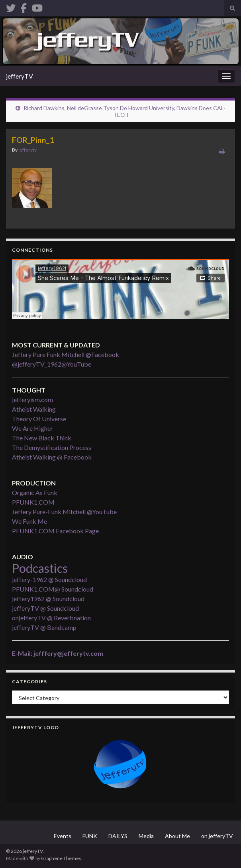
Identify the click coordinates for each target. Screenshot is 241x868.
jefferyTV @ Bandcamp (44, 627)
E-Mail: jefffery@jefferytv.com (58, 653)
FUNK (90, 836)
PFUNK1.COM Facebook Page (55, 531)
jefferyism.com (32, 399)
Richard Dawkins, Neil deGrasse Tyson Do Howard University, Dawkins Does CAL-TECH (124, 111)
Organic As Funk (35, 492)
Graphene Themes (61, 858)
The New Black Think (42, 438)
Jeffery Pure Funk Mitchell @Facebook (66, 354)
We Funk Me (29, 521)
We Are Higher (32, 428)
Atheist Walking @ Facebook (52, 457)
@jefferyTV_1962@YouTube (52, 364)
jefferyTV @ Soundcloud (45, 608)
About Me (177, 836)
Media (146, 836)
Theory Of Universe (39, 419)
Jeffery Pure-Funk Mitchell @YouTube (64, 512)
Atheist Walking (34, 409)
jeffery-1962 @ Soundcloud (49, 579)
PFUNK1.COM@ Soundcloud (53, 589)
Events (63, 836)
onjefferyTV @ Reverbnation (51, 618)
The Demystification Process (52, 447)
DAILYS (118, 836)
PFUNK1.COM (33, 502)
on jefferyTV (217, 836)
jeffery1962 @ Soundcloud (48, 599)
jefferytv (27, 150)
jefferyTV (20, 76)
